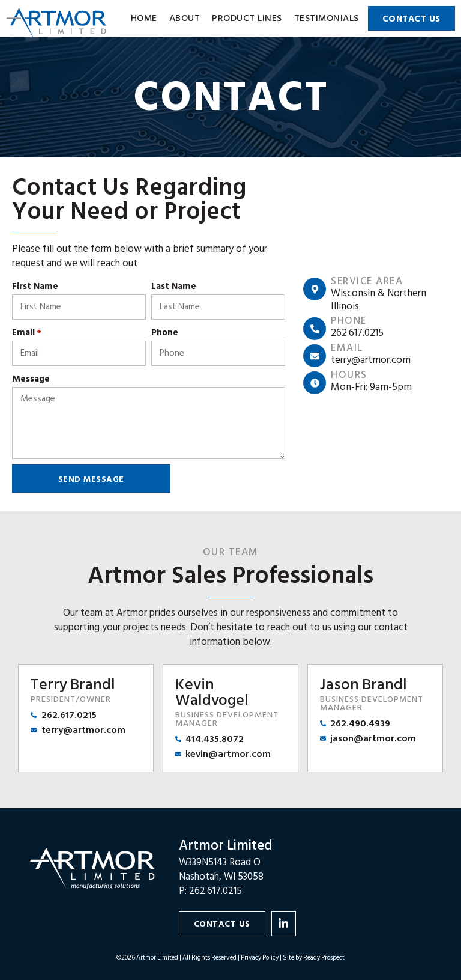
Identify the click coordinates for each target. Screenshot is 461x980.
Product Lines (247, 18)
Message (31, 379)
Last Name (174, 286)
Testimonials (327, 18)
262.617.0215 (215, 891)
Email (27, 333)
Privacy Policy (260, 958)
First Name (35, 286)
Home (144, 18)
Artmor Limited (226, 845)
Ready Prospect (324, 958)
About (185, 18)
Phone (165, 333)
